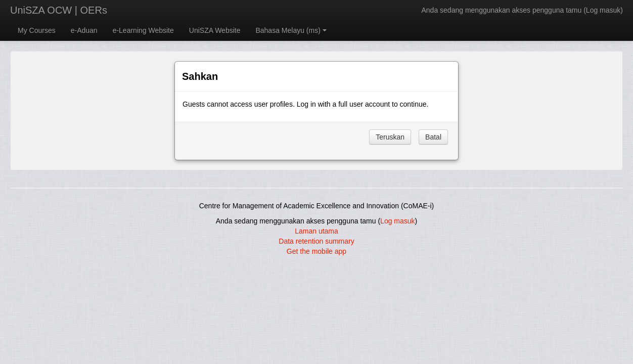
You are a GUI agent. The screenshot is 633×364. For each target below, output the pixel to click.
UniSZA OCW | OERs (59, 10)
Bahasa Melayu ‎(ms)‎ (291, 30)
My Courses (37, 30)
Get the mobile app (316, 251)
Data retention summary (316, 241)
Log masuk (603, 10)
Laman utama (316, 231)
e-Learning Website (143, 30)
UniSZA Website (215, 30)
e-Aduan (84, 30)
